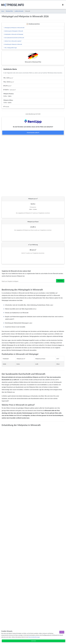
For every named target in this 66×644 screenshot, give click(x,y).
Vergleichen (60, 281)
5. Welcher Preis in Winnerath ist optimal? (13, 41)
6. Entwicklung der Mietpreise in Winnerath (13, 44)
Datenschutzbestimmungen (34, 637)
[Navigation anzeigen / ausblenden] (63, 5)
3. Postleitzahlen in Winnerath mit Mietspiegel (13, 34)
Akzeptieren (34, 641)
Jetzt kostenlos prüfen (33, 133)
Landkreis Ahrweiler (19, 11)
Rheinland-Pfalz (9, 11)
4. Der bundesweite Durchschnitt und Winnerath (14, 38)
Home (3, 11)
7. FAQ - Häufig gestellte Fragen (10, 48)
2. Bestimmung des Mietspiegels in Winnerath (13, 31)
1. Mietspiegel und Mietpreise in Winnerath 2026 (14, 28)
